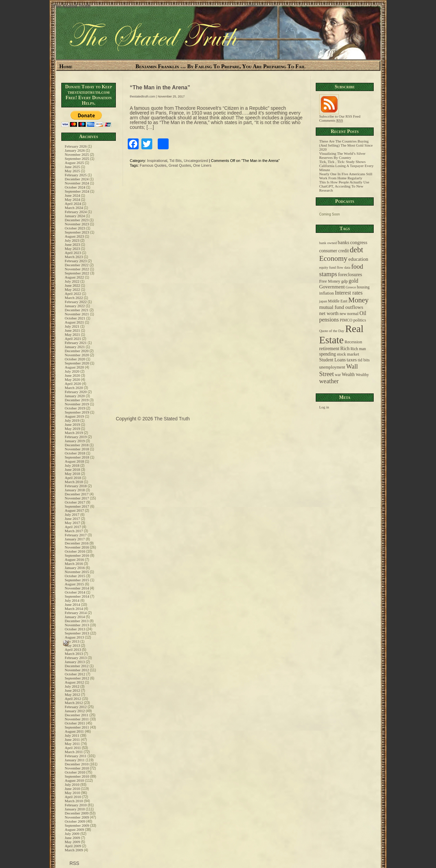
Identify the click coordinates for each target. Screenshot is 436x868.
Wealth (348, 375)
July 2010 (72, 784)
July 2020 (72, 371)
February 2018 (76, 486)
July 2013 (72, 641)
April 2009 (73, 846)
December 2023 (77, 220)
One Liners (202, 165)
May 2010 (72, 793)
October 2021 (75, 318)
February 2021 (76, 343)
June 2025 (72, 167)
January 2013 (75, 662)
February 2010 (76, 805)
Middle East (338, 301)
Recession (353, 342)
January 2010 (75, 809)
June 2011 (72, 739)
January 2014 (75, 617)
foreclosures (350, 274)
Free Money (330, 281)
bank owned (328, 243)
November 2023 (77, 224)
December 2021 (77, 310)
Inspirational (157, 161)
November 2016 (77, 547)
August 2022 (74, 277)
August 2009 (74, 829)
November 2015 (77, 572)
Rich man (358, 349)
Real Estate (341, 334)
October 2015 (75, 576)
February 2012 (76, 707)
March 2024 (74, 208)
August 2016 (74, 559)
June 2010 (72, 789)
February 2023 (76, 261)
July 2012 (72, 686)
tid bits (364, 360)
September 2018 (77, 457)
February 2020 (76, 392)
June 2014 (72, 604)
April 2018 (73, 478)
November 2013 (77, 625)
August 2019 (74, 416)
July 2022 (72, 281)
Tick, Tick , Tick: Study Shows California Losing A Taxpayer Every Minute (346, 166)
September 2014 (77, 596)
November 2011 (77, 719)
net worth (329, 313)
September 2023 (77, 232)
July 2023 (72, 240)
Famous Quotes (153, 165)
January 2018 (75, 490)
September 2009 (77, 825)
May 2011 (72, 744)
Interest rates (349, 293)
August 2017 (74, 510)
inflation (326, 293)
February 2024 (76, 212)
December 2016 (77, 543)
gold (354, 281)
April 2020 (73, 384)
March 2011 (74, 752)
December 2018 (77, 445)
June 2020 (72, 375)
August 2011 (74, 731)
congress (359, 242)
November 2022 (77, 269)
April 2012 (73, 699)
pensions (329, 320)
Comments (331, 120)
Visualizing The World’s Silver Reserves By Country (342, 155)
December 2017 (77, 494)
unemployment (332, 367)
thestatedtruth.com (143, 96)
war (338, 375)
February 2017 (76, 535)
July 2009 (72, 834)
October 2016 (75, 551)
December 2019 (77, 400)
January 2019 (75, 441)
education (358, 259)
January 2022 (75, 306)
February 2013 (76, 658)
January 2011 (75, 760)
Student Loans (332, 360)
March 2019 (74, 433)
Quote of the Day (332, 331)
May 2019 (72, 429)
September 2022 (77, 273)
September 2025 (77, 159)
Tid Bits (175, 161)
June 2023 (72, 244)
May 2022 (72, 289)
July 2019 (72, 420)
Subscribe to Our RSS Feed (340, 115)
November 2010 (77, 768)
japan (323, 301)
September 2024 (77, 191)
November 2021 (77, 314)
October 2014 (75, 592)
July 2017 (72, 514)
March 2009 (74, 850)
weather (329, 381)
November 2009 (77, 817)
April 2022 (73, 294)
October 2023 (75, 228)
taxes (352, 360)
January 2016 (75, 568)
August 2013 (74, 637)
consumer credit (334, 251)
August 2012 (74, 682)
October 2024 (75, 187)
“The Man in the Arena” (160, 87)
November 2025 (77, 154)
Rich (345, 348)
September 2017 (77, 506)
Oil (363, 313)
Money (358, 300)
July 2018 (72, 465)
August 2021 (74, 322)
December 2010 (77, 764)
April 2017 (73, 527)
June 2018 (72, 469)
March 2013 (74, 654)
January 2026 (75, 150)
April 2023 (73, 253)
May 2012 (72, 694)
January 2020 (75, 396)
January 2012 (75, 711)
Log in (324, 407)
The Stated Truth (72, 6)
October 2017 (75, 502)
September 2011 (77, 727)
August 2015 (74, 584)
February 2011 (76, 756)
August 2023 (74, 236)
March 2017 (74, 531)
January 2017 (75, 539)
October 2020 (75, 359)
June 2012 (72, 690)
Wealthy (362, 375)
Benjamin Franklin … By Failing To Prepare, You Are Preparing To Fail (221, 66)
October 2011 (75, 723)
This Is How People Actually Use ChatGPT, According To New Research (344, 186)
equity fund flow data (335, 267)
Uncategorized (196, 161)
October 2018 (75, 453)
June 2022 (72, 285)
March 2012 (74, 703)
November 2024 (77, 183)
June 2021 (72, 330)
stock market (348, 354)
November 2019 (77, 404)
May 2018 (72, 474)
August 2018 (74, 461)
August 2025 (74, 163)
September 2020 (77, 363)
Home (66, 66)
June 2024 (72, 195)
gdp (345, 281)
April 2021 (73, 339)
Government (332, 287)
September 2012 (77, 678)
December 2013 (77, 621)
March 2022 (74, 298)
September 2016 (77, 555)
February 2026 (76, 146)
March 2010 (74, 801)
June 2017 (72, 519)
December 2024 (77, 179)
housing (363, 287)
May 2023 (72, 249)
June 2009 (72, 838)
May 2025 (72, 171)
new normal (349, 314)
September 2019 (77, 412)
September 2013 (77, 633)
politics (360, 320)
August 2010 (74, 780)
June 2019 (72, 424)
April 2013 (73, 649)
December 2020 (77, 351)
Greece (351, 287)
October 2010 (75, 772)
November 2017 (77, 498)
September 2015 (77, 580)
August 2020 (74, 367)
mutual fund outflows (341, 307)
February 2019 (76, 437)
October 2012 (75, 674)
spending (328, 354)
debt (356, 250)
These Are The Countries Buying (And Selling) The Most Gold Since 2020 (346, 145)
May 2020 (72, 379)
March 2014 (74, 609)
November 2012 (77, 670)
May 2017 (72, 523)
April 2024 (73, 204)
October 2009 (75, 821)
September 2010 (77, 776)
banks (344, 242)
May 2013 (72, 645)
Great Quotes (180, 165)
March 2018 (74, 482)
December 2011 (77, 715)
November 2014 (77, 588)
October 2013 (75, 629)
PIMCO (346, 320)
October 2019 (75, 408)
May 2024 (72, 199)
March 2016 (74, 564)
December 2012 (77, 666)
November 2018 (77, 449)
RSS (74, 863)
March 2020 (74, 388)
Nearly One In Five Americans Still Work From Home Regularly (346, 176)
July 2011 (72, 735)
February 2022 (76, 302)
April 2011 (73, 748)
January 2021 (75, 347)
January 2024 (75, 216)
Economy (333, 258)
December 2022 (77, 265)
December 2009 (77, 813)
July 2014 (72, 600)
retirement (329, 348)
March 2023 (74, 257)
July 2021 (72, 326)
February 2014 (76, 613)
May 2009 (72, 842)
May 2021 (72, 334)
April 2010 (73, 797)
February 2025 (76, 175)
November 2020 (77, 355)
